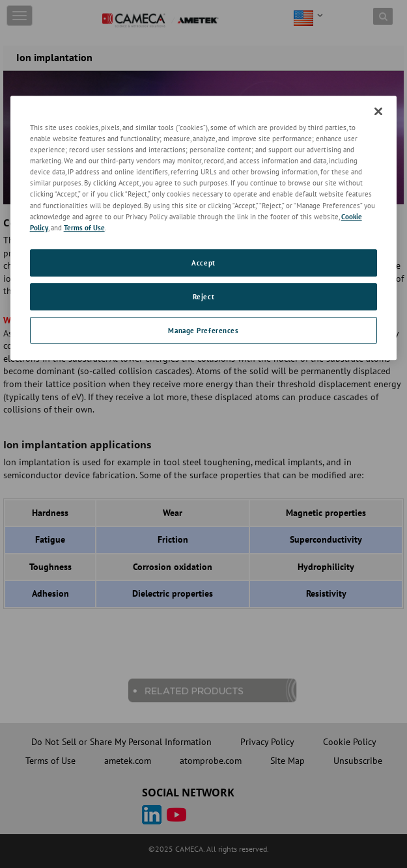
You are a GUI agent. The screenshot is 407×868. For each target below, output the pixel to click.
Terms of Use (84, 227)
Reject (203, 296)
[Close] (378, 111)
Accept (203, 263)
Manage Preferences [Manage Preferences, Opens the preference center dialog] (203, 330)
